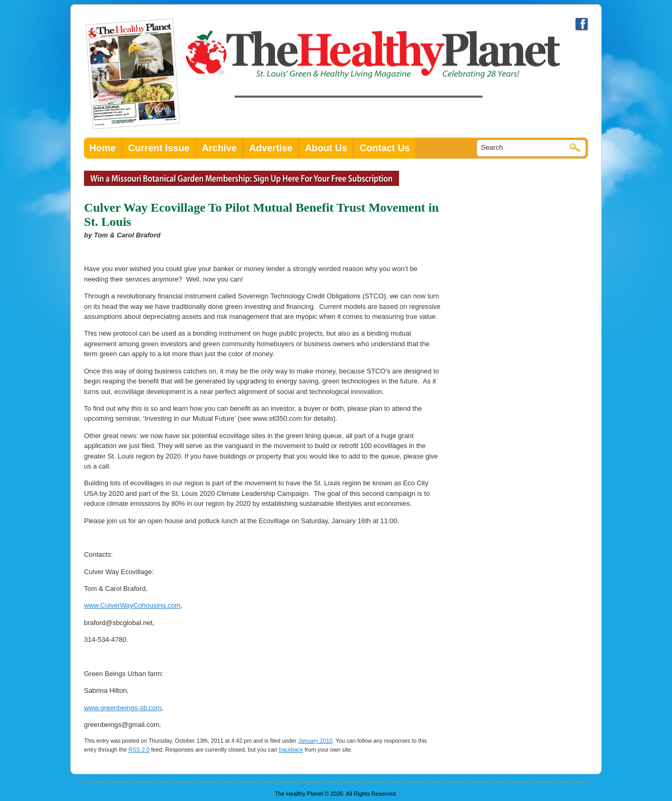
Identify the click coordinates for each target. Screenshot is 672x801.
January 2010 (315, 741)
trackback (291, 750)
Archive (219, 148)
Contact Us (385, 148)
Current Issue (159, 148)
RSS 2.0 (139, 750)
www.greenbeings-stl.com (123, 708)
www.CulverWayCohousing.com (132, 605)
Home (102, 148)
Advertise (271, 148)
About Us (326, 148)
